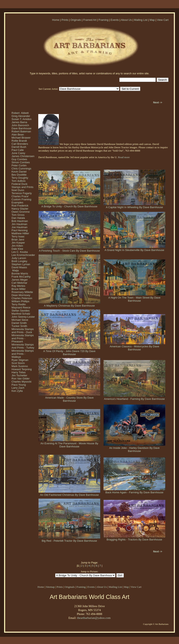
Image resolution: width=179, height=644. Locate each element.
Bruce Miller (19, 289)
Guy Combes (19, 159)
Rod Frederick (20, 206)
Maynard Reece (21, 307)
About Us (126, 20)
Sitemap (50, 587)
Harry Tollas (19, 372)
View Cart (163, 20)
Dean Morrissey (21, 295)
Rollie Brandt (19, 141)
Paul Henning (20, 230)
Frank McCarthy (21, 277)
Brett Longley (19, 261)
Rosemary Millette (22, 292)
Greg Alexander (21, 116)
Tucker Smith (19, 326)
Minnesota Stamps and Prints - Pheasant (23, 338)
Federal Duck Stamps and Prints (22, 185)
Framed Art (90, 20)
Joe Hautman (19, 227)
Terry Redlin (19, 304)
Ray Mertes (18, 286)
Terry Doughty (20, 178)
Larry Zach (18, 388)
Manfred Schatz (21, 314)
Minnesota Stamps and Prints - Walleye (23, 354)
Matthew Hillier (20, 233)
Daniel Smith (19, 323)
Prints (65, 20)
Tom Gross (18, 215)
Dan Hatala (18, 218)
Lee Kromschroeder (23, 255)
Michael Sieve (20, 320)
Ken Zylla (17, 391)
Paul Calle (18, 150)
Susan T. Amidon (22, 119)
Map (152, 20)
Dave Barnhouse (22, 128)
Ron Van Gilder (21, 379)
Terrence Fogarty (22, 193)
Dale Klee (17, 249)
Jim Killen (17, 246)
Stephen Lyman (21, 264)
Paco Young (19, 385)
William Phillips (20, 301)
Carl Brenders (20, 144)
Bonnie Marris (20, 274)
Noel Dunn (18, 190)
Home (56, 20)
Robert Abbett (20, 113)
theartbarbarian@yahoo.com (94, 618)
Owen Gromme (21, 212)
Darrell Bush (19, 147)
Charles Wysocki (22, 382)
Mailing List (141, 20)
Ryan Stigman (20, 360)
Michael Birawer (21, 138)
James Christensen (23, 156)
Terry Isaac (18, 236)
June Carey (18, 153)
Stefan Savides (20, 311)
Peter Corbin (19, 165)
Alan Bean (18, 135)
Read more (124, 157)
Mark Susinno (20, 366)
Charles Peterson (22, 298)
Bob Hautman (20, 221)
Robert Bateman (21, 131)
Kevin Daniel (19, 172)
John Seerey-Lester (23, 317)
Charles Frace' (20, 196)
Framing (103, 20)
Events (115, 20)
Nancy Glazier (20, 209)
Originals (76, 20)
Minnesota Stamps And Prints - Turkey (23, 346)
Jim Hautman (19, 224)
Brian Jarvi (18, 240)
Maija (15, 270)
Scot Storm (18, 363)
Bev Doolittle (19, 175)
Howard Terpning (22, 369)
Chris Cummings (21, 169)
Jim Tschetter (19, 375)
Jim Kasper (18, 243)
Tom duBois (19, 181)
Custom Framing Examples (21, 201)
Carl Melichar (19, 283)
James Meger (20, 280)
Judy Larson (19, 258)
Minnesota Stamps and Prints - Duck (23, 331)
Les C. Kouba (20, 252)
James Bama (19, 122)
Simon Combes (21, 162)
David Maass (19, 267)
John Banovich (20, 125)
